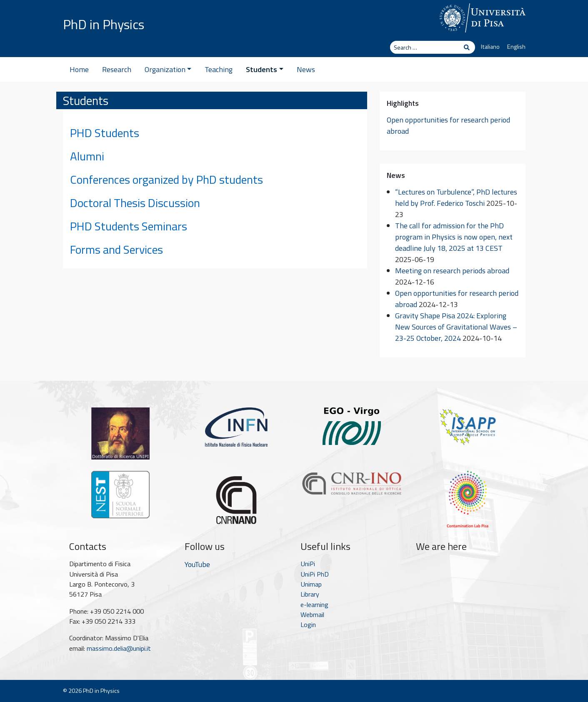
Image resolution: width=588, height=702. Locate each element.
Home (79, 69)
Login (308, 625)
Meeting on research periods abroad (452, 271)
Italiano (490, 47)
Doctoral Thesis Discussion (135, 203)
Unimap (311, 584)
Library (310, 594)
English (516, 47)
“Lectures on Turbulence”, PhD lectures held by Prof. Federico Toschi (456, 197)
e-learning (314, 605)
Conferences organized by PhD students (166, 179)
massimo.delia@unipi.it (119, 648)
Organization (168, 69)
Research (117, 69)
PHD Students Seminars (129, 226)
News (306, 69)
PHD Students (105, 133)
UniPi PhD (315, 574)
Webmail (312, 615)
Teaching (219, 69)
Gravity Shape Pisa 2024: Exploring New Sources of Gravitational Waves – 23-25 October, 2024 (456, 327)
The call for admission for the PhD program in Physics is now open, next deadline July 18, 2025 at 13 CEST (454, 237)
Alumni (87, 156)
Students (265, 69)
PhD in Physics (104, 24)
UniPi (308, 564)
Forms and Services (116, 249)
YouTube (197, 564)
